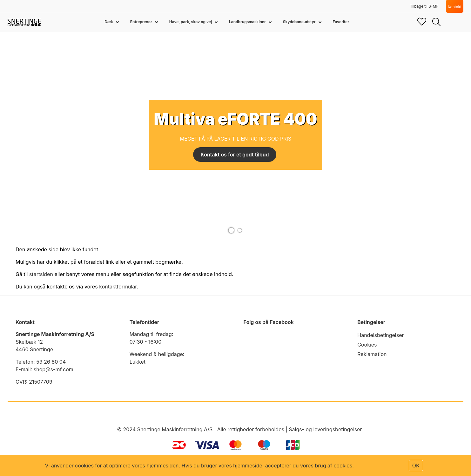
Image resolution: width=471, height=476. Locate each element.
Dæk (109, 22)
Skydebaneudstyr (300, 22)
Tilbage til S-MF (424, 6)
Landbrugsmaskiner (248, 22)
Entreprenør (142, 22)
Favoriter (341, 22)
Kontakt (455, 7)
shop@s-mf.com (54, 369)
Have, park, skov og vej (191, 22)
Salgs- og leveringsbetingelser (325, 429)
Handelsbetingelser (380, 335)
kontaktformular (118, 287)
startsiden (41, 274)
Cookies (367, 345)
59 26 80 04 (51, 362)
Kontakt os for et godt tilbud (235, 155)
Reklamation (372, 354)
